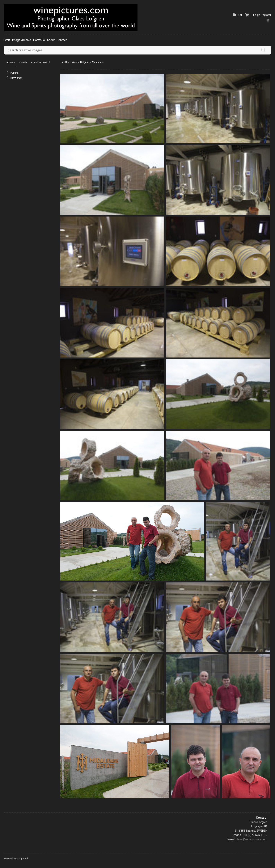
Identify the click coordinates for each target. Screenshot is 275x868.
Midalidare (98, 62)
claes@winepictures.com (252, 839)
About (51, 40)
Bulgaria (85, 62)
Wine (75, 62)
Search (23, 62)
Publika (15, 73)
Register (266, 15)
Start (7, 40)
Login (257, 15)
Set (240, 15)
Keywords (16, 78)
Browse (11, 62)
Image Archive (22, 40)
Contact (62, 40)
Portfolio (39, 40)
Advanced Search (41, 62)
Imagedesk (22, 859)
